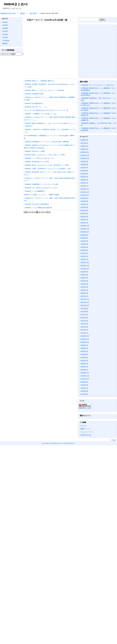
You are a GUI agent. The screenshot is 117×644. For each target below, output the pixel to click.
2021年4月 (84, 324)
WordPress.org (86, 435)
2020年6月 (84, 354)
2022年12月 (85, 263)
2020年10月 (85, 342)
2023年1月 (84, 260)
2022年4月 (84, 287)
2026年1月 (84, 149)
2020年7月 (84, 351)
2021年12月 (85, 299)
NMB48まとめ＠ (85, 408)
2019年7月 (84, 388)
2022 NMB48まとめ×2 (57, 443)
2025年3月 (84, 180)
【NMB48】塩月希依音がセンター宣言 (37, 162)
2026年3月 (84, 143)
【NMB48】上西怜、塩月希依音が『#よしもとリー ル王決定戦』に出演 (47, 169)
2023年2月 (84, 256)
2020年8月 (84, 348)
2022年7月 (84, 278)
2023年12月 (85, 226)
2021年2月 (84, 330)
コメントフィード (87, 432)
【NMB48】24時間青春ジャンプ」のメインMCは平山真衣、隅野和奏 (46, 142)
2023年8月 (84, 238)
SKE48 (5, 25)
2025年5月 (84, 174)
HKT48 (5, 31)
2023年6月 (84, 244)
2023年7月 (84, 241)
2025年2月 (84, 183)
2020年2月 (84, 367)
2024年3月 (84, 217)
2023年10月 (85, 232)
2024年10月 (85, 195)
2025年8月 (84, 165)
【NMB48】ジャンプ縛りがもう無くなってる (39, 158)
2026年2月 (84, 146)
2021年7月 (84, 315)
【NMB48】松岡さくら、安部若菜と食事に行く (40, 81)
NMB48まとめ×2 (16, 4)
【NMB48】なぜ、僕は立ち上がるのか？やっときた (41, 188)
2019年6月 (84, 391)
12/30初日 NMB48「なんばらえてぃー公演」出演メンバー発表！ (45, 155)
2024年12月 (85, 189)
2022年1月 (84, 296)
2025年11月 (85, 155)
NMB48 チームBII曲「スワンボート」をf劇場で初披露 (41, 195)
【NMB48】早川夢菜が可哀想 (34, 94)
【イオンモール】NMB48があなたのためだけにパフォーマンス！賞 (46, 110)
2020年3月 (84, 364)
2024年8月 (84, 201)
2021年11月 (85, 302)
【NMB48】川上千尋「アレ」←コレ (36, 107)
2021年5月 (84, 321)
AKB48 (5, 22)
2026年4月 (84, 140)
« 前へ (26, 212)
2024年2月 (84, 220)
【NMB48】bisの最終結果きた (34, 103)
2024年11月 (85, 192)
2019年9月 (84, 382)
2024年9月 (84, 198)
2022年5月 (84, 284)
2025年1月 (84, 186)
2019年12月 (85, 373)
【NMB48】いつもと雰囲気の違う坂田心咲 (38, 208)
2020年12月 (85, 336)
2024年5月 (84, 211)
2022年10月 (85, 269)
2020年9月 (84, 345)
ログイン (84, 426)
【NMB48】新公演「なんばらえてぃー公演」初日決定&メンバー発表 (46, 165)
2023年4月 (84, 250)
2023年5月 (84, 247)
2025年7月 (84, 168)
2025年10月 (85, 158)
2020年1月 (84, 370)
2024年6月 (84, 207)
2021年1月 (84, 333)
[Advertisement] (49, 50)
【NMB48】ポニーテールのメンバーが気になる (97, 85)
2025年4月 (84, 177)
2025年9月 (84, 162)
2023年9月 (84, 235)
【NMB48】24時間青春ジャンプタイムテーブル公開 (41, 184)
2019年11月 (85, 376)
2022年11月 (85, 266)
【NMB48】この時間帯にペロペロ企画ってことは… (41, 114)
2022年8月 (84, 275)
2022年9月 (84, 272)
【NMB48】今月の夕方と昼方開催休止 (37, 204)
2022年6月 (84, 281)
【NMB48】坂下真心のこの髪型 (34, 151)
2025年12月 (85, 152)
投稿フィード (85, 429)
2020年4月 (84, 361)
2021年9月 (84, 309)
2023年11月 (85, 229)
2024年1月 (84, 223)
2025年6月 (84, 171)
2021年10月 (85, 305)
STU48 (5, 37)
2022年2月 (84, 293)
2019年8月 (84, 385)
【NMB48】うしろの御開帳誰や (34, 191)
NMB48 (5, 28)
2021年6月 (84, 318)
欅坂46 (5, 44)
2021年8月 (84, 312)
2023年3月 (84, 253)
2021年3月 (84, 327)
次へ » (48, 212)
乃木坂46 (6, 41)
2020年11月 (85, 339)
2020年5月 (84, 358)
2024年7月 (84, 204)
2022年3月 (84, 290)
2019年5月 (84, 394)
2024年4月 (84, 214)
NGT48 (5, 34)
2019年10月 (85, 379)
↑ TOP (113, 440)
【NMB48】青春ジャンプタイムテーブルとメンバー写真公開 (44, 90)
